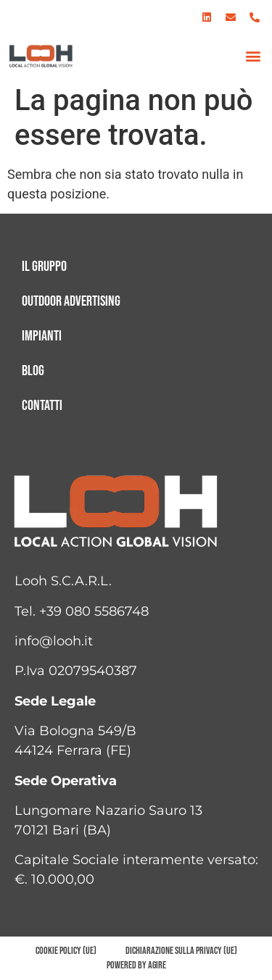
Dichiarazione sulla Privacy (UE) (181, 951)
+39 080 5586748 (94, 611)
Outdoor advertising (71, 301)
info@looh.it (54, 641)
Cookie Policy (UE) (66, 951)
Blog (33, 371)
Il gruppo (44, 267)
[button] (253, 56)
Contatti (42, 406)
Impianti (42, 336)
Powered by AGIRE (136, 965)
